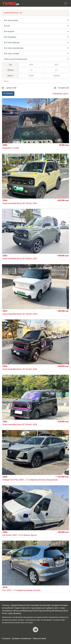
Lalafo (11, 613)
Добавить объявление (22, 638)
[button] (4, 121)
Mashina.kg (27, 611)
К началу (8, 94)
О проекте (6, 638)
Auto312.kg (37, 611)
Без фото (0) (64, 88)
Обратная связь (39, 638)
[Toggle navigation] (66, 3)
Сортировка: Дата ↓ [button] (61, 94)
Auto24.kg (47, 611)
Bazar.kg (17, 613)
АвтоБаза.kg (57, 611)
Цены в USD (11, 88)
